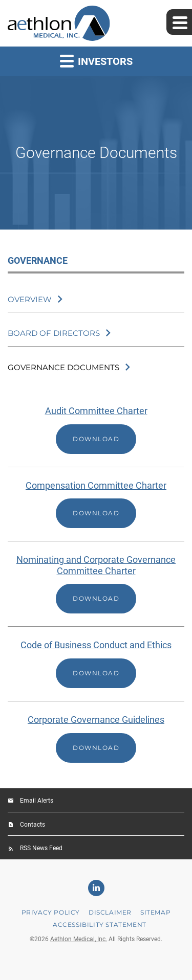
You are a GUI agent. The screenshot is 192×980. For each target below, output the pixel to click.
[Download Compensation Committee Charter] (96, 504)
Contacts (33, 825)
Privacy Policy (51, 912)
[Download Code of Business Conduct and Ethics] (96, 664)
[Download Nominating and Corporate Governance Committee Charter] (96, 584)
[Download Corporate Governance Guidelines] (96, 738)
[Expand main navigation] (179, 22)
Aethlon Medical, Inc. (79, 939)
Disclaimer (110, 912)
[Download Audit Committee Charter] (96, 430)
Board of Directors (54, 333)
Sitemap (155, 912)
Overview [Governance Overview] (30, 299)
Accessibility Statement (100, 925)
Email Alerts (37, 801)
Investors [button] (96, 61)
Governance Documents (63, 367)
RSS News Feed (41, 848)
